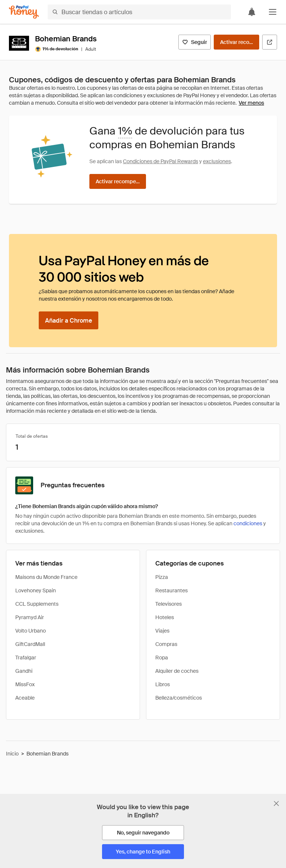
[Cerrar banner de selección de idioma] (276, 804)
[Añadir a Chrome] (69, 320)
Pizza (162, 577)
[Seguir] (195, 42)
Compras (166, 644)
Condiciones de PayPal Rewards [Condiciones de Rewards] (161, 161)
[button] (273, 12)
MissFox (25, 684)
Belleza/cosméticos (179, 698)
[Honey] (24, 12)
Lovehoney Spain (36, 590)
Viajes (162, 631)
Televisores (169, 604)
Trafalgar (26, 658)
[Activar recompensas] (236, 42)
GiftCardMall (30, 644)
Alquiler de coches (177, 671)
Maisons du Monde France (46, 577)
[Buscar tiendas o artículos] (139, 12)
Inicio (12, 754)
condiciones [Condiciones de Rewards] (248, 523)
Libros (163, 684)
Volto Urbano (31, 631)
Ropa (162, 658)
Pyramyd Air (30, 617)
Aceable (25, 698)
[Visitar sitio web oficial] (270, 42)
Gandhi (24, 671)
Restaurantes (171, 590)
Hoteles (165, 617)
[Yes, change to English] (143, 852)
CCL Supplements (37, 604)
